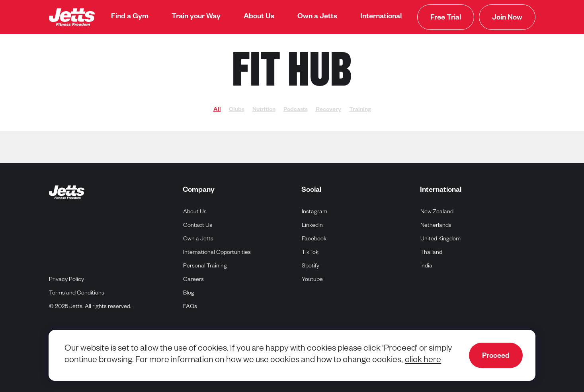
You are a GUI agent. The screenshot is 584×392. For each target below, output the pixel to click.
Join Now (507, 18)
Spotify (311, 266)
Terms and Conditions (77, 294)
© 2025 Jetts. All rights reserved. (90, 307)
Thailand (432, 252)
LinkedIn (313, 225)
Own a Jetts (317, 17)
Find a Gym (130, 17)
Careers (193, 280)
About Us (259, 17)
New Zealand (437, 212)
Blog (189, 294)
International (381, 17)
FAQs (190, 307)
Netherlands (436, 225)
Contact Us (198, 226)
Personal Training (205, 267)
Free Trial (446, 18)
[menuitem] (130, 17)
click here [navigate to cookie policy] (423, 361)
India (427, 266)
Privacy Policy (66, 280)
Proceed (496, 357)
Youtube (313, 279)
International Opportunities (217, 253)
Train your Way (196, 17)
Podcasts (296, 110)
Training (360, 110)
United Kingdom (441, 239)
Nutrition (264, 110)
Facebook (314, 239)
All (217, 110)
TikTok (310, 252)
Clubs (237, 110)
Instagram (315, 212)
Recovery (328, 110)
